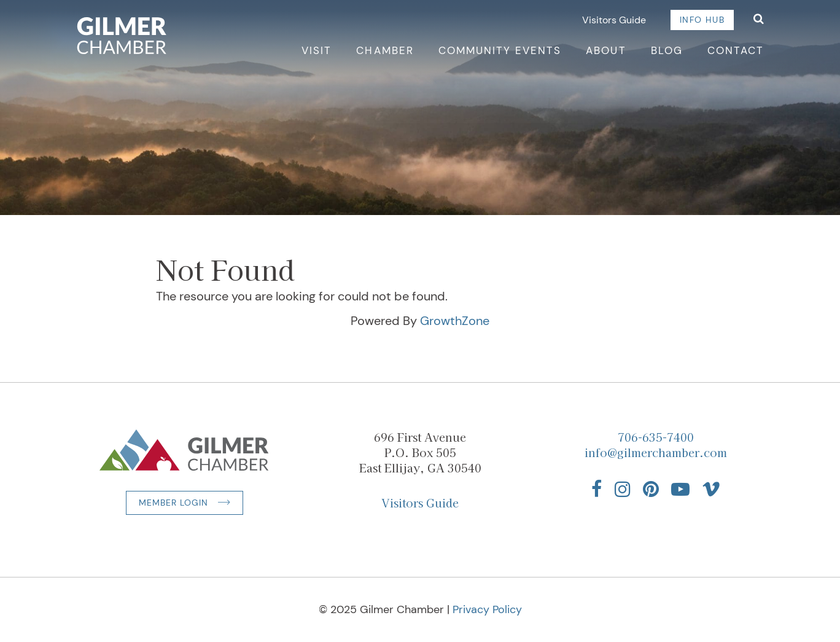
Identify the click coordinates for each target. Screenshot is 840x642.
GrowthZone (455, 321)
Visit (317, 50)
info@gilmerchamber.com (656, 452)
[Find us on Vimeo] (711, 489)
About (606, 50)
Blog (667, 50)
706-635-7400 (656, 437)
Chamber (385, 50)
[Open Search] (759, 20)
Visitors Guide (614, 20)
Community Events (500, 50)
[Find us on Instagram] (623, 489)
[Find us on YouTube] (680, 489)
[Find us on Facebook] (597, 489)
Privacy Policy (487, 609)
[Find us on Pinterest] (651, 489)
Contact (736, 50)
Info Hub (702, 20)
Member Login (173, 503)
